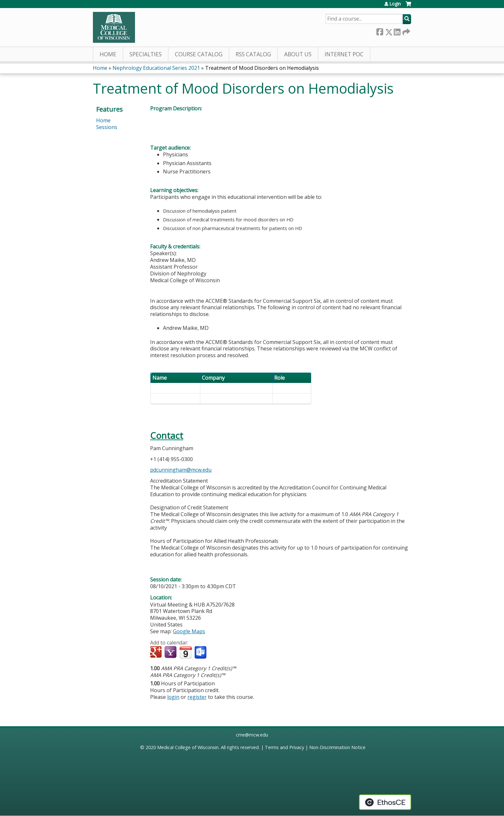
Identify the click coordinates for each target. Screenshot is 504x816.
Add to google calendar (157, 653)
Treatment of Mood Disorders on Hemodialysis (262, 68)
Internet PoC (344, 54)
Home (108, 54)
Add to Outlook (201, 653)
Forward (406, 31)
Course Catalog (199, 54)
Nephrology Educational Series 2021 (156, 68)
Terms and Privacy (284, 747)
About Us (298, 54)
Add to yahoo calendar (171, 653)
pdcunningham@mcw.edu (181, 470)
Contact (167, 436)
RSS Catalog (253, 54)
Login (395, 4)
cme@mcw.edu (252, 735)
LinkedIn (397, 31)
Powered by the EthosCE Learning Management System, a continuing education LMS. (385, 802)
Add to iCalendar (186, 652)
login (173, 697)
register (197, 697)
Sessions (107, 127)
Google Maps (189, 631)
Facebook (380, 31)
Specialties (146, 54)
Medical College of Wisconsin (188, 747)
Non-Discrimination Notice (337, 747)
